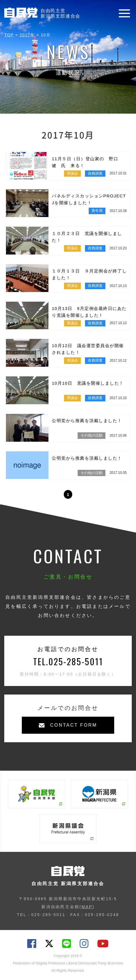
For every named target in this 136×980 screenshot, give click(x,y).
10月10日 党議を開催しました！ (88, 383)
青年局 (97, 211)
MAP (87, 907)
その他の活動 (92, 435)
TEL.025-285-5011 (68, 661)
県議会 (72, 173)
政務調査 (95, 173)
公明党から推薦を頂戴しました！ (87, 421)
